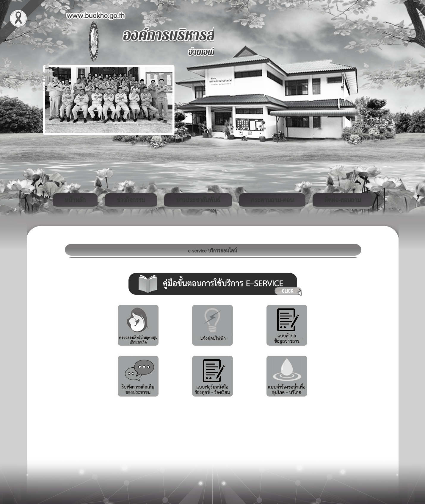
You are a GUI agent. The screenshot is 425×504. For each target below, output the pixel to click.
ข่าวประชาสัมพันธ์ (198, 200)
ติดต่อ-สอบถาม (343, 200)
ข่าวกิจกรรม (131, 200)
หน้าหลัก (75, 200)
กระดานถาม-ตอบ (272, 200)
